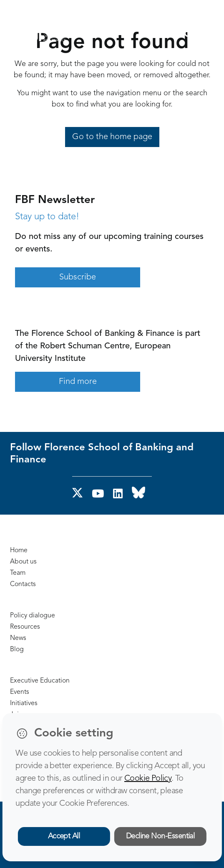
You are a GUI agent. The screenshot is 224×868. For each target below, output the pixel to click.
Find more (78, 382)
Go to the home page (112, 137)
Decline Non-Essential (160, 836)
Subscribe (78, 277)
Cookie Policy (148, 779)
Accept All (64, 836)
